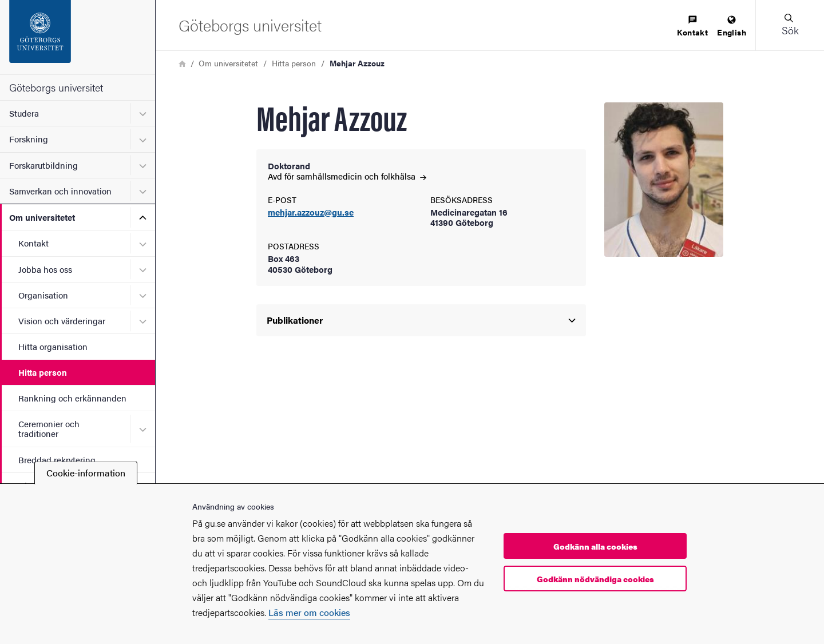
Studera (24, 113)
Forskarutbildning (43, 165)
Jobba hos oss (45, 269)
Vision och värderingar (62, 321)
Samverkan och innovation (60, 191)
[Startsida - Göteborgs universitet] (78, 37)
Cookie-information (86, 473)
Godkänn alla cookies (595, 546)
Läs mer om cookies (309, 612)
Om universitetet (42, 217)
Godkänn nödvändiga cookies (595, 579)
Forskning (29, 139)
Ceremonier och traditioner (49, 428)
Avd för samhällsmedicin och (347, 176)
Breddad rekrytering (57, 460)
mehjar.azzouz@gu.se (311, 212)
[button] (790, 25)
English (732, 27)
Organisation (43, 295)
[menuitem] (692, 27)
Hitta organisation (53, 346)
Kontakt (33, 243)
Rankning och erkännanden (72, 398)
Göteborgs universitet (56, 87)
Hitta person (43, 372)
